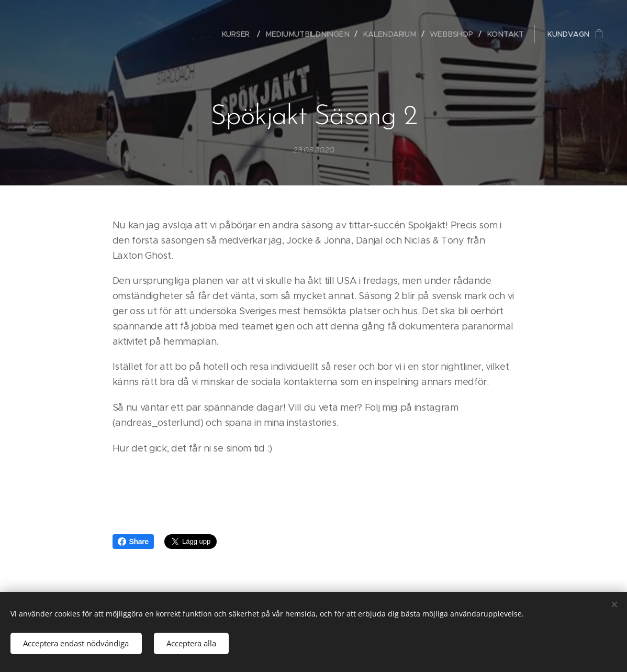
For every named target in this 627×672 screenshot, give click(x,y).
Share (133, 542)
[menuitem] (246, 34)
